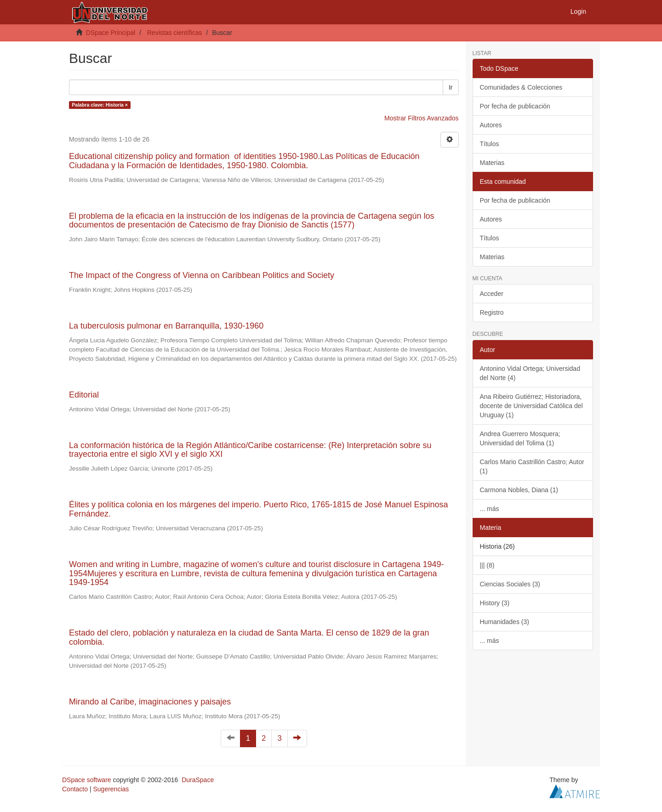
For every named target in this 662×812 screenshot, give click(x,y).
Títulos (490, 144)
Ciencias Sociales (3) (510, 584)
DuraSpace (198, 780)
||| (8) (487, 565)
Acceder (492, 294)
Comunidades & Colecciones (521, 87)
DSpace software (87, 780)
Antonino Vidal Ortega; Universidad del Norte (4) (530, 373)
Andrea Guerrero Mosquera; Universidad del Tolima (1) (520, 438)
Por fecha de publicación (515, 106)
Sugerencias (111, 789)
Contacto (75, 789)
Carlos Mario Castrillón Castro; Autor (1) (532, 466)
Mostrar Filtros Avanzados (422, 118)
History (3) (495, 603)
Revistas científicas (175, 33)
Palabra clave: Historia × (100, 105)
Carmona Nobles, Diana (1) (519, 490)
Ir (451, 87)
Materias (492, 163)
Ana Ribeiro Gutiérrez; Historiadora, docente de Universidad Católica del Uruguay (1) (531, 406)
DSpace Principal (111, 33)
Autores (491, 125)
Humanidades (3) (505, 622)
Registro (492, 312)
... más (490, 509)
